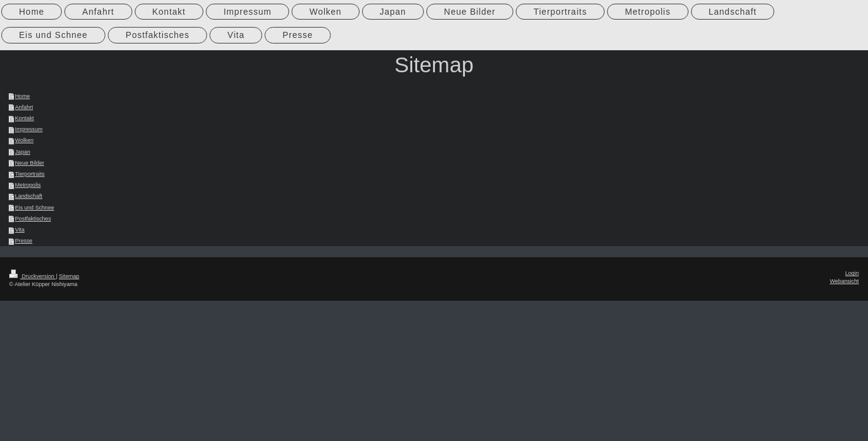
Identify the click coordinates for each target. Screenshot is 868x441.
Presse (24, 241)
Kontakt (25, 118)
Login (852, 273)
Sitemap (69, 276)
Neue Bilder (30, 163)
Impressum (29, 129)
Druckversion (32, 276)
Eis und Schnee (35, 208)
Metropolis (28, 185)
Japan (23, 152)
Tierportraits (30, 174)
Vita (20, 230)
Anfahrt (24, 107)
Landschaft (29, 196)
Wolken (25, 140)
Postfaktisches (33, 219)
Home (23, 96)
